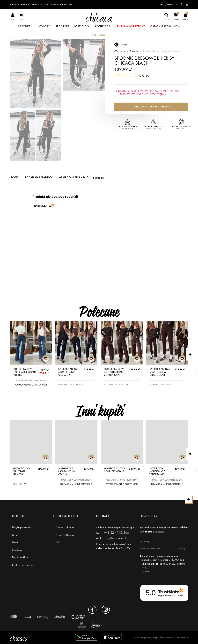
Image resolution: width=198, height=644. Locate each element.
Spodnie (134, 51)
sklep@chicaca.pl (115, 538)
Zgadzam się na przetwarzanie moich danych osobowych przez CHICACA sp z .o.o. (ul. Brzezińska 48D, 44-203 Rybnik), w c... (164, 562)
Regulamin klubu (20, 557)
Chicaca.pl (120, 51)
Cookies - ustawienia (22, 565)
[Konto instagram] (106, 610)
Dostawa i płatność (65, 527)
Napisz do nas (40, 4)
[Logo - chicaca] (38, 637)
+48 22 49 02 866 (21, 4)
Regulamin (17, 550)
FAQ (58, 542)
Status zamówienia (61, 4)
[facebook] (180, 4)
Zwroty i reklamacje (65, 535)
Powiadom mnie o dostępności (31, 385)
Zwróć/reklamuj (167, 4)
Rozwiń (145, 572)
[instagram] (185, 4)
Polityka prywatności (22, 527)
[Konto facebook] (92, 610)
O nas (15, 535)
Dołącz (183, 549)
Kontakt (16, 542)
